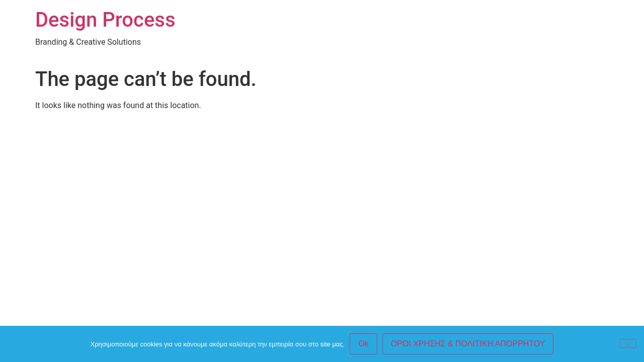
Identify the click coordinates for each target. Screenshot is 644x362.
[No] (628, 343)
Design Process (105, 20)
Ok (363, 344)
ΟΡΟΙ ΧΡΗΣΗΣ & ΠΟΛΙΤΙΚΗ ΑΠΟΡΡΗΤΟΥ (468, 344)
